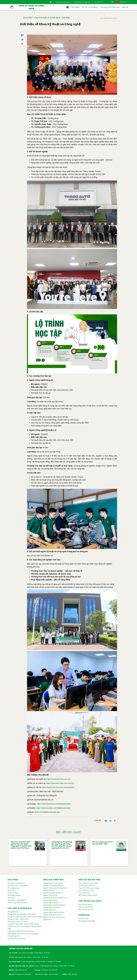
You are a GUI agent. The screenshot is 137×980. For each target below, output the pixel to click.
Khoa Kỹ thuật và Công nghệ (31, 7)
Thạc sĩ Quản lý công (86, 890)
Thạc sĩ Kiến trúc (84, 893)
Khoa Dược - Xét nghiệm (17, 900)
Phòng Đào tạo (13, 912)
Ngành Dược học (50, 910)
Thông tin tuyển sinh (62, 2)
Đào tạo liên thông (85, 904)
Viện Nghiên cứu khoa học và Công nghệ (23, 933)
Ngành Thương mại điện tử (53, 893)
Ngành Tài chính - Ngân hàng (54, 917)
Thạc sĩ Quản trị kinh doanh (88, 883)
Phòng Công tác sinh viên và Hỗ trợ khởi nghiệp (25, 916)
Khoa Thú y (12, 898)
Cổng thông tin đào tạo (82, 2)
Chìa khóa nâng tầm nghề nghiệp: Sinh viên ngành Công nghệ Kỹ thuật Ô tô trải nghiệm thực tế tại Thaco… (21, 845)
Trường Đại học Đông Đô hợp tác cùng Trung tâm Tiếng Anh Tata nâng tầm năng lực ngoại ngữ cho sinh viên (62, 845)
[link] (21, 970)
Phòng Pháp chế (14, 936)
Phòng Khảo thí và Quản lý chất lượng (22, 914)
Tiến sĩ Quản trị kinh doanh (88, 895)
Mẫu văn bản (83, 918)
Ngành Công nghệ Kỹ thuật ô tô (55, 888)
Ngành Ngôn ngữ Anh (51, 902)
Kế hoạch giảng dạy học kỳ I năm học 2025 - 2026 (103, 843)
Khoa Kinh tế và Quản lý (16, 883)
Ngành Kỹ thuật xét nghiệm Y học (56, 898)
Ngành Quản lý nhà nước (53, 915)
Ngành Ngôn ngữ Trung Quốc (54, 905)
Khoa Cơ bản (12, 893)
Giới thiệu (66, 18)
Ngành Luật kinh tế (50, 895)
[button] (68, 7)
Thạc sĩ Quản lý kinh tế (87, 885)
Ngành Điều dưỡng (50, 900)
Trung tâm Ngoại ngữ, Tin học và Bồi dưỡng (23, 924)
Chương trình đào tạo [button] (110, 7)
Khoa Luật (11, 890)
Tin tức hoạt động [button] (90, 7)
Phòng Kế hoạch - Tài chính (18, 921)
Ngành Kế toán (49, 890)
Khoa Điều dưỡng (14, 895)
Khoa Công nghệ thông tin (17, 902)
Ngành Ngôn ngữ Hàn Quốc (54, 912)
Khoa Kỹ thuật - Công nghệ (18, 885)
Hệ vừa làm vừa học (86, 909)
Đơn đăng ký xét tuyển (87, 921)
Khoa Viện (28, 18)
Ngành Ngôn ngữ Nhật (52, 907)
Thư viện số (98, 2)
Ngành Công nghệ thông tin (54, 885)
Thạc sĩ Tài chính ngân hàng (89, 888)
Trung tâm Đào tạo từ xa (16, 938)
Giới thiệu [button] (75, 7)
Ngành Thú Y (48, 919)
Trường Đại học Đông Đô (49, 970)
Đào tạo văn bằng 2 (86, 907)
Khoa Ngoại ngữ (14, 888)
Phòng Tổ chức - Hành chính (18, 919)
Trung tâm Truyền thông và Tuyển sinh (21, 931)
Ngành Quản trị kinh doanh (53, 883)
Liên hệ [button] (125, 7)
